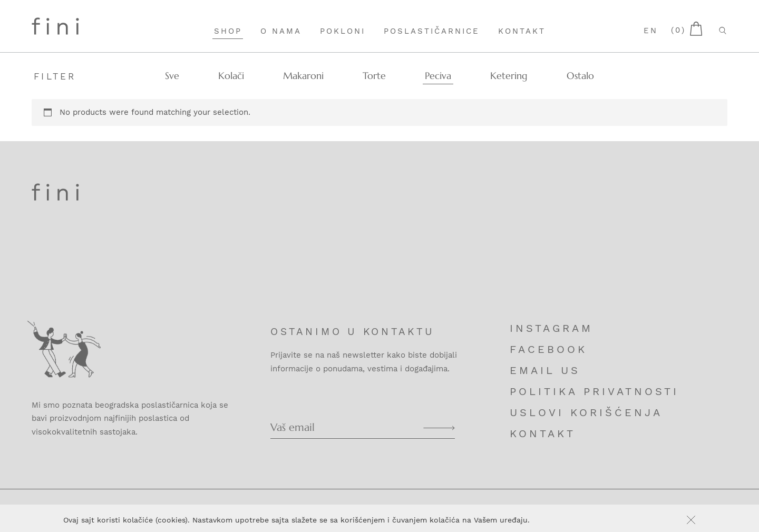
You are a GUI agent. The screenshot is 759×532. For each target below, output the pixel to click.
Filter (55, 76)
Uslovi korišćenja (586, 412)
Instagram (551, 328)
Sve (172, 76)
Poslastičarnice (432, 31)
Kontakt (522, 31)
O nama (281, 31)
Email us (545, 370)
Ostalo (580, 76)
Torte (374, 76)
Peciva (438, 76)
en (651, 31)
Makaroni (303, 76)
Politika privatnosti (594, 391)
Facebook (548, 349)
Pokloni (343, 31)
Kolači (231, 76)
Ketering (509, 76)
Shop (228, 31)
